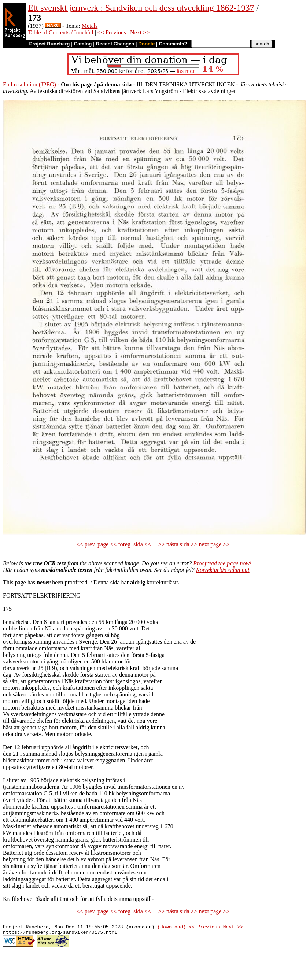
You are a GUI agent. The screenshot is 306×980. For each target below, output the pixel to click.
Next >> (140, 32)
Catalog (83, 44)
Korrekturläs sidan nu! (223, 570)
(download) (172, 928)
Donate (146, 44)
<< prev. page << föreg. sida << (114, 544)
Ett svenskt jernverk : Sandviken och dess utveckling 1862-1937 (141, 8)
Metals (90, 26)
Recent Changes (115, 44)
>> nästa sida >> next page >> (194, 544)
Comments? (173, 44)
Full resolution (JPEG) (30, 84)
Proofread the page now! (222, 563)
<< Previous (112, 32)
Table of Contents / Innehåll (60, 32)
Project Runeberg (49, 44)
